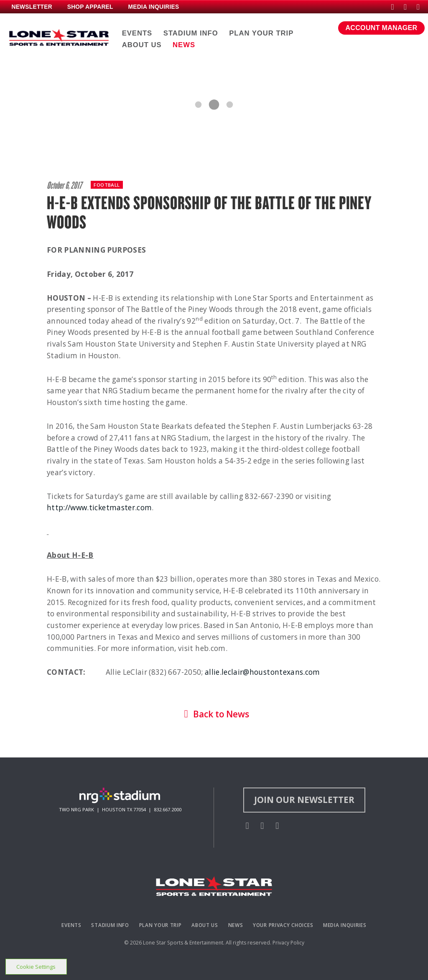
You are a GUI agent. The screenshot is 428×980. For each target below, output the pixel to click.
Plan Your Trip (160, 925)
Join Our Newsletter (304, 800)
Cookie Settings (36, 967)
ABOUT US (142, 45)
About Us (205, 925)
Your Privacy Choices (283, 925)
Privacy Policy (288, 943)
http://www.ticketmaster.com (99, 508)
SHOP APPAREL (90, 7)
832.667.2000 (168, 809)
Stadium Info (110, 925)
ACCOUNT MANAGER (382, 28)
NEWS (184, 45)
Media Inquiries (345, 925)
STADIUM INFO (191, 33)
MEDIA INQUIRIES (153, 7)
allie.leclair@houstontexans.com (262, 672)
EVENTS (137, 33)
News (236, 925)
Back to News (214, 714)
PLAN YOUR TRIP (261, 33)
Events (71, 925)
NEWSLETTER (32, 7)
